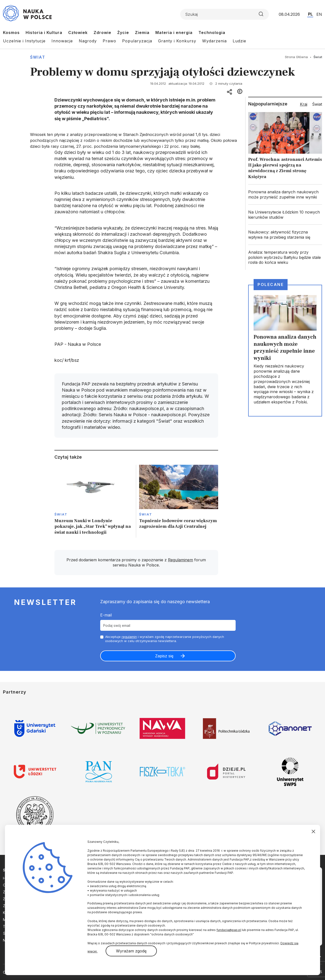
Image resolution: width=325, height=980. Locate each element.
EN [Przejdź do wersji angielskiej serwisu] (319, 14)
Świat (38, 57)
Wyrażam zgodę (131, 951)
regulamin (129, 637)
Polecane (271, 284)
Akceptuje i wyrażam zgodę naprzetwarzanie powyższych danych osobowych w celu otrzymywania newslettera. (165, 639)
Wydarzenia (214, 41)
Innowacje (62, 41)
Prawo (109, 41)
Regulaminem (180, 560)
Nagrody (88, 41)
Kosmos (11, 33)
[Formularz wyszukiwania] (225, 14)
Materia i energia (174, 33)
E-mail (106, 615)
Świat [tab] (317, 104)
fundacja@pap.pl (229, 930)
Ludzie (239, 41)
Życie (123, 33)
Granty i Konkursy (177, 41)
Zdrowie (102, 33)
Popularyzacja (137, 41)
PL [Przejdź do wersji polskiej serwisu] (310, 14)
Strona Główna (296, 57)
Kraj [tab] (304, 104)
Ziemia (142, 33)
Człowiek (78, 33)
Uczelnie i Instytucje (24, 41)
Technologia (212, 33)
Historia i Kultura (44, 33)
